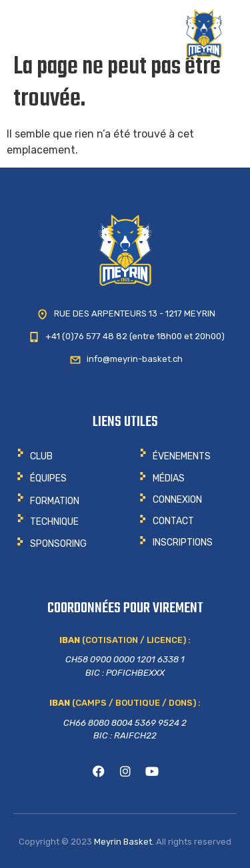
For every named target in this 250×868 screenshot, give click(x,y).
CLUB (41, 456)
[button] (69, 456)
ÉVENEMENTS (182, 456)
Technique (54, 522)
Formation (55, 501)
